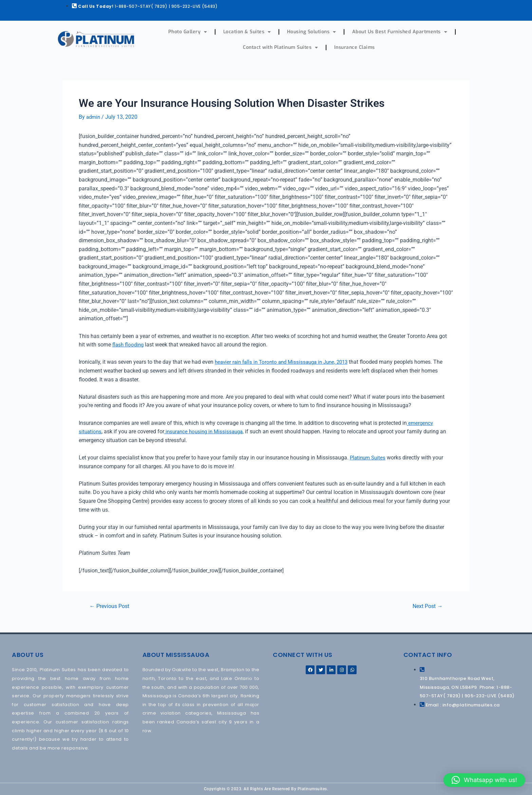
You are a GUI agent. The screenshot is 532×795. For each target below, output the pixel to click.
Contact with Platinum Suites (281, 48)
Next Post (426, 606)
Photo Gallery (188, 32)
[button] (484, 780)
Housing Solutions (312, 32)
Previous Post (111, 606)
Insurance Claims (355, 47)
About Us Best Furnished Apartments (400, 32)
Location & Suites (247, 32)
